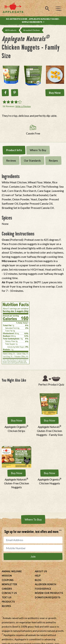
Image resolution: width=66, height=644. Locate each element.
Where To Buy (38, 150)
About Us (41, 571)
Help (38, 576)
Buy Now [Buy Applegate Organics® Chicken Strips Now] (17, 420)
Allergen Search (45, 584)
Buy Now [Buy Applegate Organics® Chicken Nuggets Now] (49, 473)
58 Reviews (9, 106)
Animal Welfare (12, 571)
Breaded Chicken (32, 30)
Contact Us (9, 593)
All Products (11, 30)
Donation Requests (48, 597)
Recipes (53, 161)
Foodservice (43, 589)
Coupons (8, 580)
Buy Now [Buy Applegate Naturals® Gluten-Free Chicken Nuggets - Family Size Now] (49, 420)
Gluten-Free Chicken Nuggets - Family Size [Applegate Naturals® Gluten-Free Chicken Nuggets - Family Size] (50, 431)
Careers (7, 589)
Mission (7, 576)
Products (8, 602)
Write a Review (23, 106)
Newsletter (9, 584)
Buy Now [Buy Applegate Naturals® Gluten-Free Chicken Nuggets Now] (17, 473)
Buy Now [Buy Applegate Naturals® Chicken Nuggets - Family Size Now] (55, 93)
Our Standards (32, 161)
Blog (38, 580)
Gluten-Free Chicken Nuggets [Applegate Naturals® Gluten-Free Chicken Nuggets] (17, 483)
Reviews (11, 161)
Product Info (14, 150)
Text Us (7, 597)
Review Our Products (49, 593)
